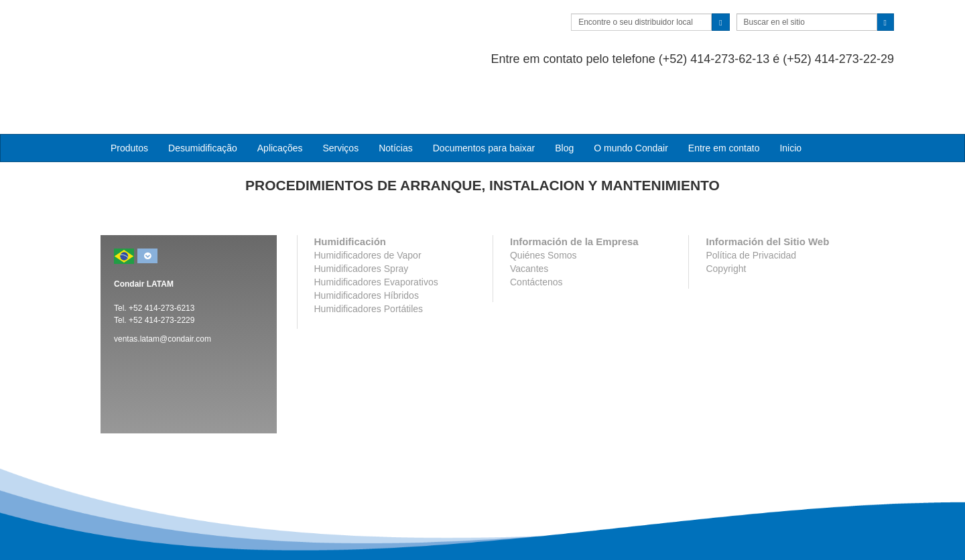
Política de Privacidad (751, 202)
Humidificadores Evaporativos (376, 229)
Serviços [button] (340, 94)
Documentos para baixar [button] (484, 94)
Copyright (726, 216)
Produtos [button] (129, 94)
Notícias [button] (396, 94)
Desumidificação (203, 94)
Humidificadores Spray (362, 216)
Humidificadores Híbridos (367, 242)
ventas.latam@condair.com (163, 286)
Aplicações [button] (280, 94)
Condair (178, 30)
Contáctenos (536, 229)
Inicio (790, 94)
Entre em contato (724, 94)
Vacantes (529, 216)
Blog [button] (564, 94)
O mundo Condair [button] (631, 94)
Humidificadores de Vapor (368, 202)
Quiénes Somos (543, 202)
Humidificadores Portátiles (369, 256)
